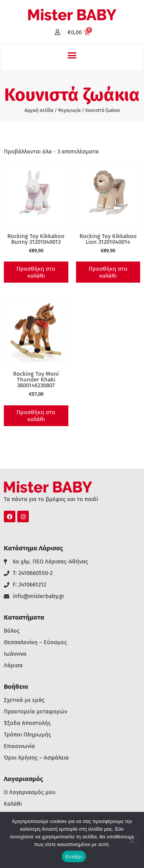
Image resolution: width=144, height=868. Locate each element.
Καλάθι (13, 804)
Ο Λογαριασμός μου (30, 792)
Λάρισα (13, 666)
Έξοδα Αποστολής (27, 723)
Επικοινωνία (19, 746)
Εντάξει (74, 857)
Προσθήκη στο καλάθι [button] (36, 272)
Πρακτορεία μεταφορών (36, 712)
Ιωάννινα (15, 654)
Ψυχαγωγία (69, 110)
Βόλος (12, 631)
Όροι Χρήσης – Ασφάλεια (36, 758)
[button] (72, 55)
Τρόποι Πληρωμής (27, 735)
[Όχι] (132, 840)
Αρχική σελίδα (39, 110)
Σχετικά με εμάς (24, 700)
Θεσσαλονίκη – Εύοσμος (35, 642)
